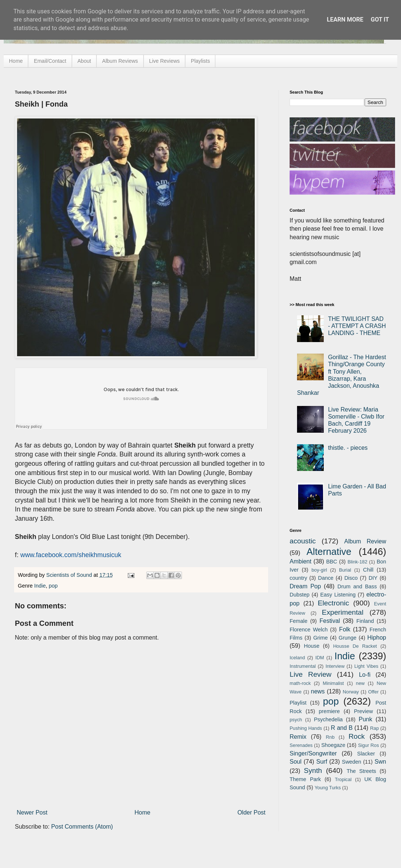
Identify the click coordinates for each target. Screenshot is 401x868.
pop (53, 586)
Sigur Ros (368, 745)
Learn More (345, 19)
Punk (365, 719)
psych (296, 720)
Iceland (297, 658)
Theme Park (305, 779)
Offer (373, 692)
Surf (322, 762)
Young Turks (328, 788)
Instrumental (303, 666)
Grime (321, 638)
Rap (374, 728)
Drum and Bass (357, 586)
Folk (345, 629)
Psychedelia (328, 719)
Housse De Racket (355, 646)
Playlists (200, 61)
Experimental (343, 612)
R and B (342, 728)
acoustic (303, 541)
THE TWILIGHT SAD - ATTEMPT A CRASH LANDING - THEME (357, 326)
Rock (357, 736)
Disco (351, 578)
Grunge (348, 638)
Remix (298, 737)
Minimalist (333, 683)
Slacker (366, 754)
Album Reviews (120, 61)
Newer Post (32, 812)
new (360, 683)
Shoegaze (333, 745)
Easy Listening (338, 595)
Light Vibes (366, 666)
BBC (332, 562)
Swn (380, 762)
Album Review (365, 541)
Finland (365, 621)
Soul (296, 762)
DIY (373, 578)
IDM (320, 658)
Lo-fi (365, 675)
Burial (345, 570)
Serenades (301, 745)
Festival (330, 621)
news (318, 691)
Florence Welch (309, 630)
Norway (351, 692)
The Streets (361, 771)
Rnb (330, 737)
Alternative (329, 552)
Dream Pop (305, 586)
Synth (313, 771)
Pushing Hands (306, 728)
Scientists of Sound (70, 575)
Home (16, 61)
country (298, 578)
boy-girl (319, 570)
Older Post (251, 812)
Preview (363, 711)
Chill (368, 570)
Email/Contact (50, 61)
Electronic (333, 603)
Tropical (343, 779)
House (312, 646)
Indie (40, 586)
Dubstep (300, 595)
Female (299, 621)
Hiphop (377, 638)
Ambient (301, 561)
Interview (335, 666)
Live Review (311, 674)
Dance (326, 578)
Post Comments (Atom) (82, 827)
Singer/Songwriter (313, 753)
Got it (380, 19)
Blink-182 (357, 562)
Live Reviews (164, 61)
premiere (330, 711)
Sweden (352, 762)
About (84, 61)
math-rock (300, 683)
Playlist (298, 703)
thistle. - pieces (348, 448)
